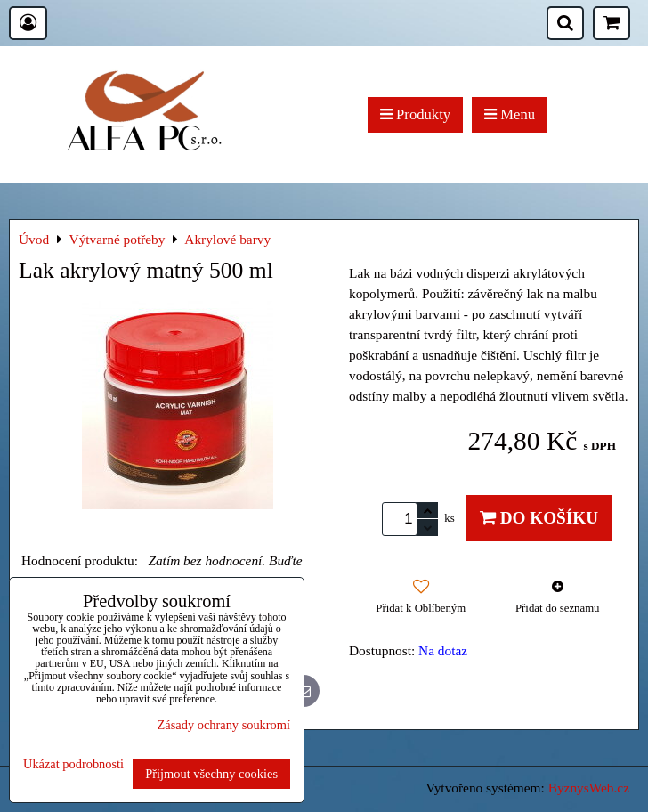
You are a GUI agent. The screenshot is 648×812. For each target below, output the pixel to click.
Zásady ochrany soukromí (224, 725)
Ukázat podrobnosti (73, 764)
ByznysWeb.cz (589, 788)
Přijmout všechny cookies (211, 774)
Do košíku (539, 518)
